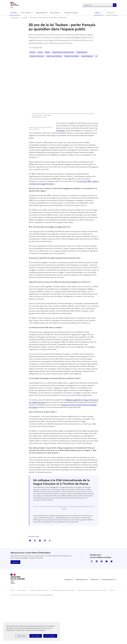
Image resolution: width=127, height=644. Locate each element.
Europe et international (84, 52)
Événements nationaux (71, 13)
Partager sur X (35, 587)
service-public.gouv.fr (108, 626)
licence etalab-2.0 (46, 642)
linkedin (97, 608)
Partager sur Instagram (45, 587)
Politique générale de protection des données (63, 637)
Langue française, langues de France (63, 52)
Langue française (69, 56)
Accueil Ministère (15, 18)
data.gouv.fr (68, 626)
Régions (97, 13)
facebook (102, 608)
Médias (47, 52)
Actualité (32, 52)
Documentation (55, 13)
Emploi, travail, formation (37, 56)
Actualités (14, 13)
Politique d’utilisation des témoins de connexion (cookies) (92, 637)
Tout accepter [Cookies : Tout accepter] (50, 636)
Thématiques (110, 13)
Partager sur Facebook (30, 587)
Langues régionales (83, 56)
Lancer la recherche (115, 5)
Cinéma (40, 52)
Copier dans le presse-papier (50, 587)
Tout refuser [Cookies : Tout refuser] (36, 636)
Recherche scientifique (55, 56)
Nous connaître (26, 13)
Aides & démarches (42, 13)
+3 (92, 56)
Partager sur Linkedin (40, 587)
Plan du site (112, 637)
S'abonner (15, 609)
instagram (107, 608)
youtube (111, 608)
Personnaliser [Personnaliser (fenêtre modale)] (22, 636)
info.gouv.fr (94, 626)
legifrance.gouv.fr (81, 626)
